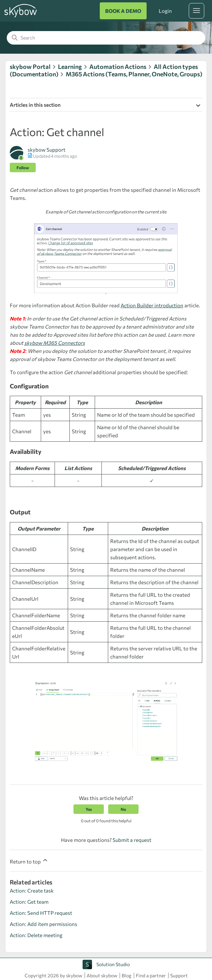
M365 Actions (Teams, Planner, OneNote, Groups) (134, 74)
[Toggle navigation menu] (196, 11)
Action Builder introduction (152, 305)
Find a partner (151, 975)
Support (179, 975)
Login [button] (165, 11)
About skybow (102, 975)
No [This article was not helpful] (123, 809)
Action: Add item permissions (43, 924)
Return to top (29, 861)
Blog (127, 975)
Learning (70, 67)
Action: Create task (32, 891)
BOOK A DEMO (123, 11)
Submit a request (132, 840)
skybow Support (47, 150)
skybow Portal (30, 67)
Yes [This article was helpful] (89, 809)
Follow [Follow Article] (23, 167)
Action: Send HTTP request (41, 913)
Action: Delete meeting (36, 935)
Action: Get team (29, 902)
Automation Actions (118, 67)
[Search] (106, 38)
